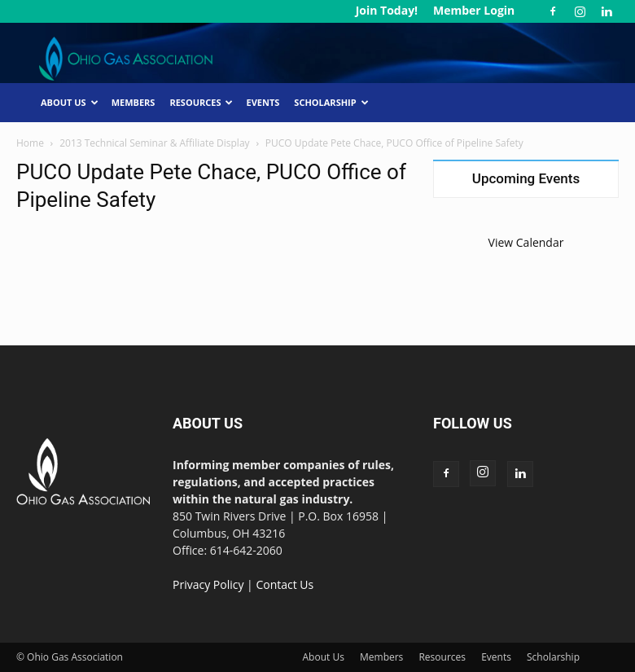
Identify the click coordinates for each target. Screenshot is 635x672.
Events (263, 102)
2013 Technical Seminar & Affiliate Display (154, 143)
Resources (201, 102)
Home (30, 143)
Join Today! (387, 10)
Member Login (474, 10)
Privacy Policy (208, 584)
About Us (70, 102)
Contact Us (285, 584)
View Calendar (526, 242)
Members (134, 102)
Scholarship (331, 102)
